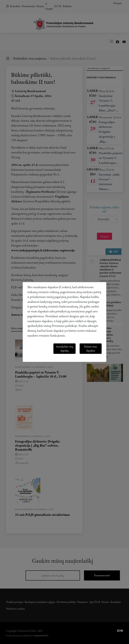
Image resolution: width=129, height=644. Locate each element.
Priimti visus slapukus (91, 349)
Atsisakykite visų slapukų (64, 349)
